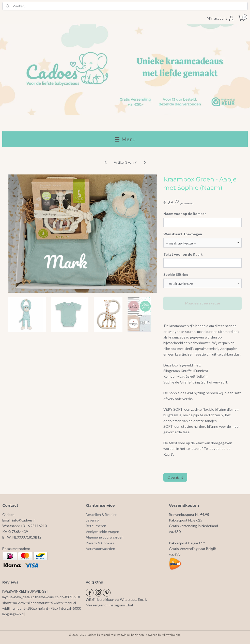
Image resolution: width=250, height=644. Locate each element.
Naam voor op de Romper (185, 214)
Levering (92, 520)
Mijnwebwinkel (171, 635)
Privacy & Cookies (100, 543)
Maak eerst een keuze (203, 303)
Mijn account (221, 18)
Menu (125, 139)
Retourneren (96, 526)
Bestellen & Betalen (101, 515)
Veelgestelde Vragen (102, 532)
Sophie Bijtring (176, 274)
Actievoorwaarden (100, 549)
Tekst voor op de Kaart (183, 254)
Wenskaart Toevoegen (183, 234)
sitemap (104, 635)
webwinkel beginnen (130, 635)
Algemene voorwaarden (105, 537)
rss (113, 635)
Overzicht (175, 477)
